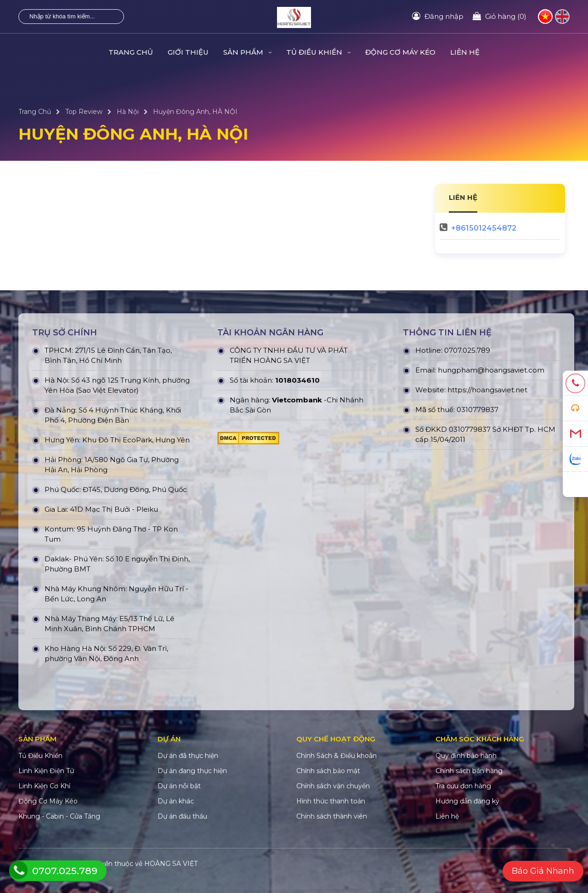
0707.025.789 (467, 350)
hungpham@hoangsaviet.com (491, 370)
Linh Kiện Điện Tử (46, 771)
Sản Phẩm (247, 52)
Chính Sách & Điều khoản (336, 756)
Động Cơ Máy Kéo (400, 52)
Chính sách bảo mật (328, 771)
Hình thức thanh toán (331, 801)
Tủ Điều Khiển (318, 52)
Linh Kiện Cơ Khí (44, 786)
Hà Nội (128, 112)
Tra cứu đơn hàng (463, 786)
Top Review (84, 112)
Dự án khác (176, 801)
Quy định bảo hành (466, 756)
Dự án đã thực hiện (188, 756)
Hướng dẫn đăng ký (467, 801)
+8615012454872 (484, 228)
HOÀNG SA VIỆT (171, 864)
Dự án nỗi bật (179, 786)
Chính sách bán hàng (469, 771)
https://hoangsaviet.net (487, 390)
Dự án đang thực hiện (192, 771)
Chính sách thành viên (332, 816)
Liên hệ (465, 52)
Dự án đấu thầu (182, 816)
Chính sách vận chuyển (333, 786)
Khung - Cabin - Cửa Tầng (59, 816)
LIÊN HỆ (463, 197)
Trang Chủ (131, 52)
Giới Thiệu (188, 52)
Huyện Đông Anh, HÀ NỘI (195, 112)
